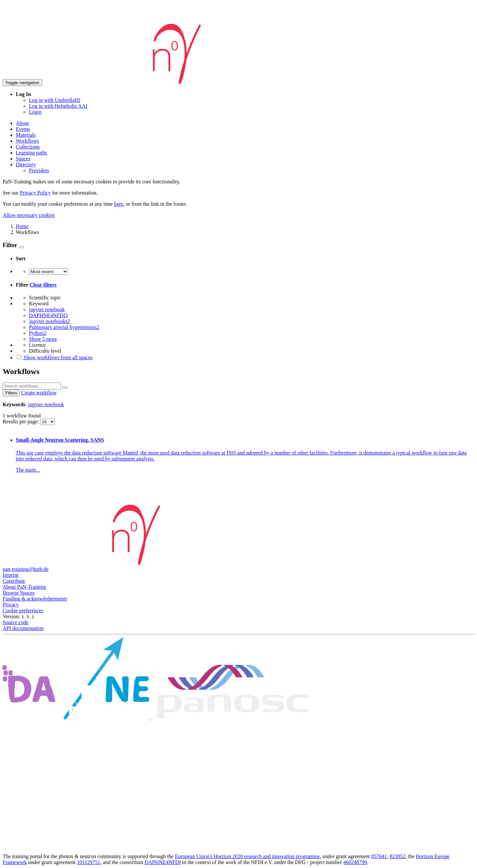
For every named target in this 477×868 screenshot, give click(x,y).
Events (23, 129)
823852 (397, 856)
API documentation (23, 628)
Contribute (14, 581)
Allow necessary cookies (29, 215)
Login (35, 112)
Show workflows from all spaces (54, 357)
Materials (26, 135)
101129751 (89, 862)
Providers (39, 170)
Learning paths (32, 153)
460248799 (355, 862)
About (22, 123)
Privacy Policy (35, 193)
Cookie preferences (23, 610)
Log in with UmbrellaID (55, 100)
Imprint (11, 575)
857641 (379, 856)
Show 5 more (43, 339)
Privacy (11, 605)
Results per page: (21, 422)
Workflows (27, 141)
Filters (11, 393)
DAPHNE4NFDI (163, 862)
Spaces (23, 159)
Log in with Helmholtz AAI (58, 106)
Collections (28, 147)
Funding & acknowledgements (35, 599)
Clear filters (43, 285)
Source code (16, 622)
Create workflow (39, 393)
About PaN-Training (24, 587)
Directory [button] (26, 164)
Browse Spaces (19, 593)
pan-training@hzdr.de (26, 569)
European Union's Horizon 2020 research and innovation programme (247, 856)
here (119, 204)
